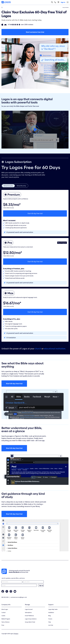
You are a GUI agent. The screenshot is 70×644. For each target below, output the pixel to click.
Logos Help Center (53, 609)
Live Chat (51, 625)
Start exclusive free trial (35, 32)
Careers (3, 616)
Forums (50, 619)
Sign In (63, 2)
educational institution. (55, 349)
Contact (3, 613)
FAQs (50, 622)
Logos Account (29, 609)
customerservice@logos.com (19, 597)
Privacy (16, 634)
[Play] (35, 130)
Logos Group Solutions (31, 619)
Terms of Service (5, 622)
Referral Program (6, 619)
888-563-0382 (5, 597)
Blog (50, 616)
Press (3, 625)
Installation (51, 613)
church (38, 349)
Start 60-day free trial (35, 213)
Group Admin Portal (30, 622)
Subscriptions (28, 613)
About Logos (5, 609)
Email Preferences (29, 616)
